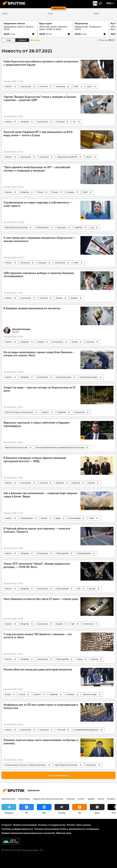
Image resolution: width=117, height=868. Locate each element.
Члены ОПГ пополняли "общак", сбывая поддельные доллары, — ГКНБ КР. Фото (37, 565)
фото (101, 799)
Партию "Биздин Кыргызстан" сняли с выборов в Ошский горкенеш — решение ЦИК (40, 99)
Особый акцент (43, 227)
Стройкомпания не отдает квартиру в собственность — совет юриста (38, 204)
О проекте (7, 825)
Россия (40, 192)
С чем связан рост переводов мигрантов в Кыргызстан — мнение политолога (39, 239)
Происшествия (27, 518)
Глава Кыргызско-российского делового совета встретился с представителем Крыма (41, 63)
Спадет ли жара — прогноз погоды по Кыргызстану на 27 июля (40, 389)
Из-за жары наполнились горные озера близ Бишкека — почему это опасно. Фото (39, 354)
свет (73, 624)
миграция (70, 192)
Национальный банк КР (67, 157)
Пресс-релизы (84, 825)
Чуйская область (84, 553)
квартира (78, 227)
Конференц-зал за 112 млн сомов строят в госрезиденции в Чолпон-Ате (41, 706)
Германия (60, 483)
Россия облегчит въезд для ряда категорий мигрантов (38, 669)
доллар (92, 589)
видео (58, 518)
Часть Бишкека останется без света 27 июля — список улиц (41, 599)
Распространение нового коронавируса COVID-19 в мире (60, 447)
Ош (74, 122)
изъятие (94, 659)
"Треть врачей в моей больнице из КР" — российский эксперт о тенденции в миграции (37, 169)
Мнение (41, 342)
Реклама (71, 825)
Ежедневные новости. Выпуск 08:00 (19, 28)
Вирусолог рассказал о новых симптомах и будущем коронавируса (36, 424)
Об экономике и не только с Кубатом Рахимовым (26, 765)
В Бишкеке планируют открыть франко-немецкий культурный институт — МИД (35, 460)
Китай (91, 518)
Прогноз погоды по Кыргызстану (19, 412)
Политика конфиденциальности (17, 829)
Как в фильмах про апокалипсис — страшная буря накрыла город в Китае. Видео (40, 495)
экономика (61, 86)
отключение (88, 624)
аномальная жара (64, 377)
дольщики (62, 227)
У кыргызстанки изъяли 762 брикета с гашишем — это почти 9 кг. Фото (38, 636)
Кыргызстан (26, 86)
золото (89, 157)
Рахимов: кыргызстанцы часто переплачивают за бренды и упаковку (41, 742)
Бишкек (59, 298)
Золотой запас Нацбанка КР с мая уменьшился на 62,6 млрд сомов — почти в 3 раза (38, 134)
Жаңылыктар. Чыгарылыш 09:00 (88, 28)
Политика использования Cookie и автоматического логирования (66, 829)
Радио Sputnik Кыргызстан (16, 227)
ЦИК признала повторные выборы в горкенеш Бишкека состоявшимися (39, 275)
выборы (74, 298)
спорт (81, 799)
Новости (8, 86)
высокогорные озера (89, 377)
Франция (76, 483)
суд (92, 227)
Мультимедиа (75, 518)
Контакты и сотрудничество (52, 825)
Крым (89, 86)
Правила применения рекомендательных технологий (28, 833)
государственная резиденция (86, 730)
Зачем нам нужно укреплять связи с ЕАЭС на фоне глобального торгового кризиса (55, 29)
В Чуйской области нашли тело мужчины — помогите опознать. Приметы (37, 530)
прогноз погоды (90, 694)
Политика (43, 86)
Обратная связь (64, 833)
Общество (25, 122)
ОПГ (79, 589)
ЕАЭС (76, 86)
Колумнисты (58, 342)
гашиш (80, 659)
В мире (55, 192)
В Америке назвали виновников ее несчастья (32, 308)
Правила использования (25, 825)
